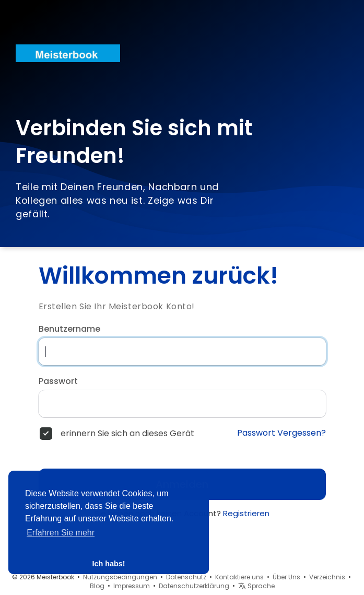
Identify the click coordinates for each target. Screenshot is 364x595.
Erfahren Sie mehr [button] (61, 533)
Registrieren (246, 513)
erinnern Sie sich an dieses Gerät (127, 434)
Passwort (58, 381)
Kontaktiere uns (239, 577)
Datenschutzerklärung (194, 586)
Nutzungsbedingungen (120, 577)
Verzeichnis (327, 577)
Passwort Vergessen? (281, 433)
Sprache (256, 586)
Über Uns (286, 577)
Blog (97, 586)
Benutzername (69, 329)
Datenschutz (186, 577)
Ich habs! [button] (108, 564)
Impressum (132, 586)
